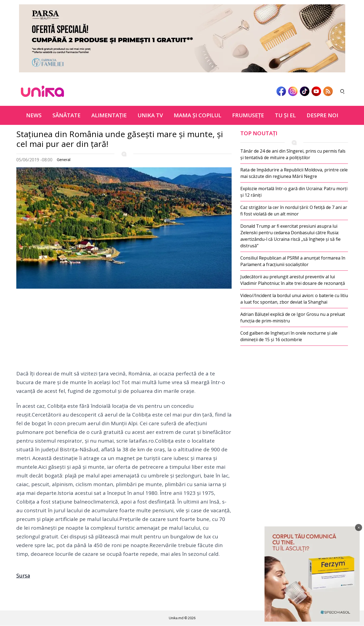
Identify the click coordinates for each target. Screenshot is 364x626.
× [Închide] (359, 528)
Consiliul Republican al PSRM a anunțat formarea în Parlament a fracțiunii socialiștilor (293, 261)
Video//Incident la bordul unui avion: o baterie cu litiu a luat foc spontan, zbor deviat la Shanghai (294, 299)
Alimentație (109, 115)
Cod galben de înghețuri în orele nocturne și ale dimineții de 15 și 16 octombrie (289, 336)
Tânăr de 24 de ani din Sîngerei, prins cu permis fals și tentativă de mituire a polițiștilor (293, 154)
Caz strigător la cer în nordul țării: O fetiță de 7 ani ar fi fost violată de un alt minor (294, 211)
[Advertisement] (124, 331)
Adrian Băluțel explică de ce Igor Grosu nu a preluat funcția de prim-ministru (293, 317)
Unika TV (150, 115)
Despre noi (322, 115)
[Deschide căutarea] (343, 91)
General (64, 160)
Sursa (23, 576)
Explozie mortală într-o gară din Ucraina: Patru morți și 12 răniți (294, 192)
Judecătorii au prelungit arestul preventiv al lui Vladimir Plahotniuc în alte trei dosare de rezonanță (293, 280)
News (34, 115)
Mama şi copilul (197, 115)
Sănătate (66, 115)
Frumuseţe (248, 115)
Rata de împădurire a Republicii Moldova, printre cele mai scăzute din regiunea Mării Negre (294, 173)
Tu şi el (285, 115)
